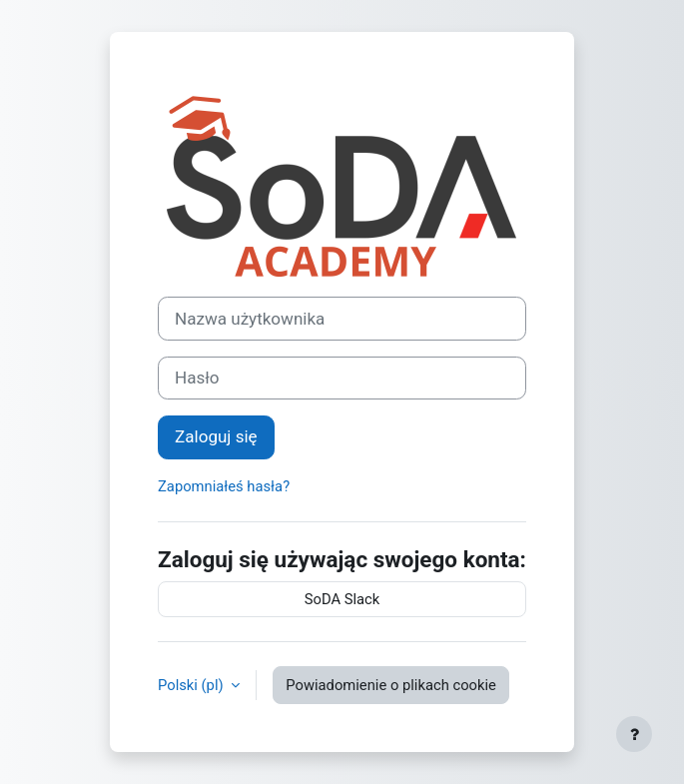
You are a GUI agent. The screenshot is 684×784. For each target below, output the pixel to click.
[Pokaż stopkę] (634, 734)
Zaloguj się (216, 436)
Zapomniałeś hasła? (224, 486)
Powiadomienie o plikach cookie (391, 685)
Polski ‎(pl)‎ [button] (192, 685)
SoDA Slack (342, 599)
